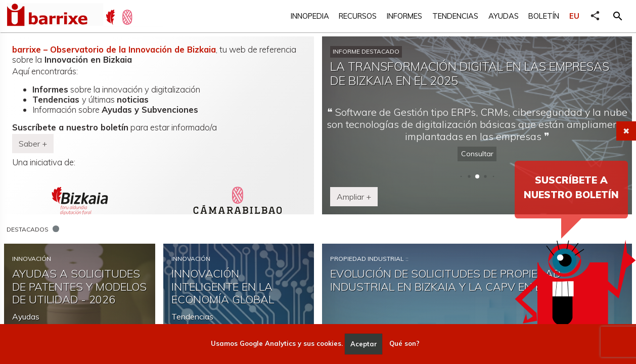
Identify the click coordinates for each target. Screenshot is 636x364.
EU (574, 16)
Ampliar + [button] (354, 197)
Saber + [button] (33, 144)
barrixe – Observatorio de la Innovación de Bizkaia (114, 49)
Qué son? (404, 344)
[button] (618, 16)
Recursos (358, 16)
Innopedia (310, 16)
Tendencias (455, 16)
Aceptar (364, 344)
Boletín (544, 16)
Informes (404, 16)
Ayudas (504, 16)
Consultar (477, 154)
